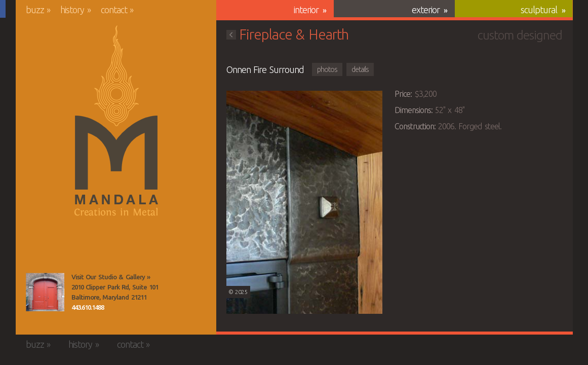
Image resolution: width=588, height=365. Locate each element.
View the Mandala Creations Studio (45, 292)
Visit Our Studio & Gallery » (111, 277)
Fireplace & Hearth (287, 34)
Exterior (426, 10)
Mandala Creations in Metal (116, 121)
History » (75, 10)
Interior (306, 10)
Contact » (117, 10)
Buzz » (38, 10)
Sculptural (539, 10)
